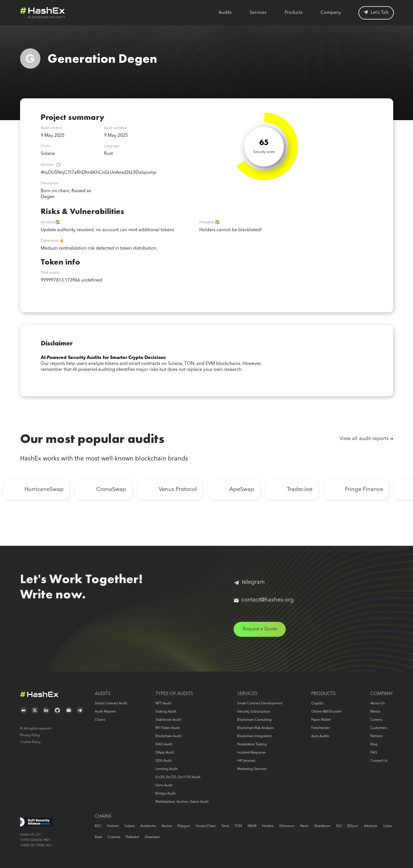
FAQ (374, 753)
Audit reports (105, 712)
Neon (304, 826)
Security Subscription (254, 712)
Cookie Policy (30, 742)
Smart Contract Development (260, 704)
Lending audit (167, 769)
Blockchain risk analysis (255, 728)
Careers (376, 720)
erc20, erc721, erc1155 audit (178, 777)
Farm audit (164, 785)
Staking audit (166, 712)
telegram (249, 582)
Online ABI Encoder (326, 712)
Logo (43, 13)
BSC (98, 826)
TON (238, 826)
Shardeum (322, 826)
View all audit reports (364, 439)
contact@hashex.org (264, 600)
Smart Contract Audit (111, 704)
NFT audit (163, 704)
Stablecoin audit (168, 720)
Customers (379, 728)
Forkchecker (321, 728)
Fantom (113, 826)
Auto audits (320, 736)
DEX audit (164, 761)
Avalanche (148, 826)
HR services (246, 761)
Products (294, 13)
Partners (376, 736)
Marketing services (252, 769)
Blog (374, 744)
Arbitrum (371, 826)
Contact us (379, 761)
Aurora (167, 826)
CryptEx (317, 704)
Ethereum (287, 826)
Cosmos (114, 837)
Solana (129, 826)
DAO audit (164, 744)
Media (375, 712)
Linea (387, 826)
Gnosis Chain (206, 826)
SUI (339, 826)
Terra (225, 826)
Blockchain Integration (254, 736)
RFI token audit (168, 728)
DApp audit (165, 753)
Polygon (184, 826)
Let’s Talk (376, 13)
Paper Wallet (321, 720)
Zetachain (152, 837)
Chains (100, 720)
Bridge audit (166, 794)
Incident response (251, 753)
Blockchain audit (168, 736)
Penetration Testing (252, 744)
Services (258, 13)
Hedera (268, 826)
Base (98, 837)
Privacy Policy (30, 735)
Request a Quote (260, 629)
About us (378, 704)
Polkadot (132, 837)
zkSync (353, 826)
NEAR (252, 826)
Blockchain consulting (254, 720)
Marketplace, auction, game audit (182, 802)
